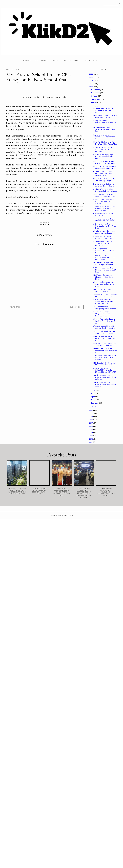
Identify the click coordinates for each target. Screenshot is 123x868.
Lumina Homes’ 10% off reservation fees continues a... (105, 351)
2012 (91, 439)
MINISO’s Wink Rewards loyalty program (103, 290)
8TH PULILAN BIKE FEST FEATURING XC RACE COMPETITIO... (104, 174)
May (93, 393)
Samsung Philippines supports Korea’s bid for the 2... (104, 250)
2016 (91, 426)
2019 (91, 417)
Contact (86, 61)
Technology (66, 61)
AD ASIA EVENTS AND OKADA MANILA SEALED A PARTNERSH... (105, 258)
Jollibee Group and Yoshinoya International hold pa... (105, 295)
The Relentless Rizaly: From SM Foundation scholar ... (105, 332)
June (93, 390)
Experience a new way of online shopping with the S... (104, 137)
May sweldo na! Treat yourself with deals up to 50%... (104, 130)
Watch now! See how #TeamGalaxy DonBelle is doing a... (105, 377)
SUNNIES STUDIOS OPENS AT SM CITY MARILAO (104, 237)
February (95, 403)
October (95, 96)
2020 (91, 413)
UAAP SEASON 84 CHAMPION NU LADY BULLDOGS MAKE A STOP (105, 370)
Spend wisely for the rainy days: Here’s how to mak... (105, 195)
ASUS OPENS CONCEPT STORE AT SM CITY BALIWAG (103, 243)
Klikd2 (53, 515)
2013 (91, 436)
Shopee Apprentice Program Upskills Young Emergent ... (105, 321)
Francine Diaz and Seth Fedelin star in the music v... (104, 338)
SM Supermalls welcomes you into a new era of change (104, 201)
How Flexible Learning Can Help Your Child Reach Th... (105, 143)
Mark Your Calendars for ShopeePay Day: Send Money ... (103, 277)
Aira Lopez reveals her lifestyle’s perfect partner (105, 308)
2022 (91, 87)
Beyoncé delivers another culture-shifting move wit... (104, 110)
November (96, 93)
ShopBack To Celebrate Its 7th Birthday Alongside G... (105, 180)
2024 (91, 81)
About (96, 61)
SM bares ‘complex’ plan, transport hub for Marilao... (105, 190)
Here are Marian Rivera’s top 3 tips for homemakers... (104, 345)
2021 (91, 410)
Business (45, 61)
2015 (91, 429)
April (93, 397)
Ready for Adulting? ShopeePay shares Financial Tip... (102, 314)
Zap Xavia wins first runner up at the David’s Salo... (104, 185)
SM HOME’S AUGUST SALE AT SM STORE (104, 215)
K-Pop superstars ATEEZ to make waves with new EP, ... (105, 123)
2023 (91, 84)
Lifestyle (27, 61)
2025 (91, 77)
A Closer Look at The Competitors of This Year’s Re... (105, 226)
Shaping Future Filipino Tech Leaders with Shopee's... (105, 232)
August (94, 102)
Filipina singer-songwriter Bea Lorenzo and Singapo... (105, 117)
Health (77, 61)
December (96, 90)
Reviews (55, 61)
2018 (91, 420)
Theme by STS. (67, 515)
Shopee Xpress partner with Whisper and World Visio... (105, 168)
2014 (91, 433)
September (96, 99)
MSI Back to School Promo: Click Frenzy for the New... (105, 364)
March (94, 400)
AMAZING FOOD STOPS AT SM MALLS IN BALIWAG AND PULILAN (104, 209)
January (95, 406)
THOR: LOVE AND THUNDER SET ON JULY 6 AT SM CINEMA (105, 358)
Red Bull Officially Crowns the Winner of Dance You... (105, 162)
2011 (91, 442)
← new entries (14, 307)
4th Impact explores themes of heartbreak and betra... (105, 220)
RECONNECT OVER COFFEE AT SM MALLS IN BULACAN (105, 149)
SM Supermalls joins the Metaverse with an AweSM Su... (105, 270)
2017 (91, 423)
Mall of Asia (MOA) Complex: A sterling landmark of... (105, 264)
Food (36, 61)
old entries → (76, 307)
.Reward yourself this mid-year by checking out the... (105, 327)
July (93, 106)
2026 (91, 74)
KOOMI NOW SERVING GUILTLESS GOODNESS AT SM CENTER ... (104, 302)
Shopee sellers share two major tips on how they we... (104, 284)
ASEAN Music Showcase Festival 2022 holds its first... (103, 156)
